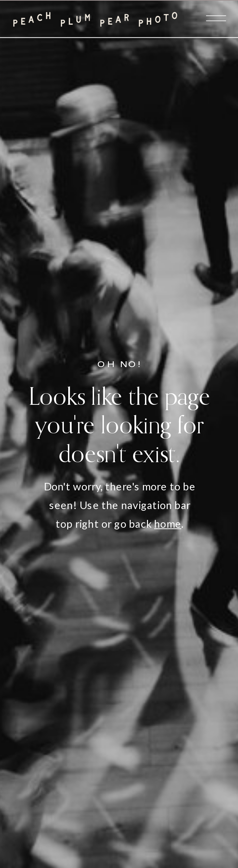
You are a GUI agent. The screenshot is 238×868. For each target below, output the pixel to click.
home (168, 524)
